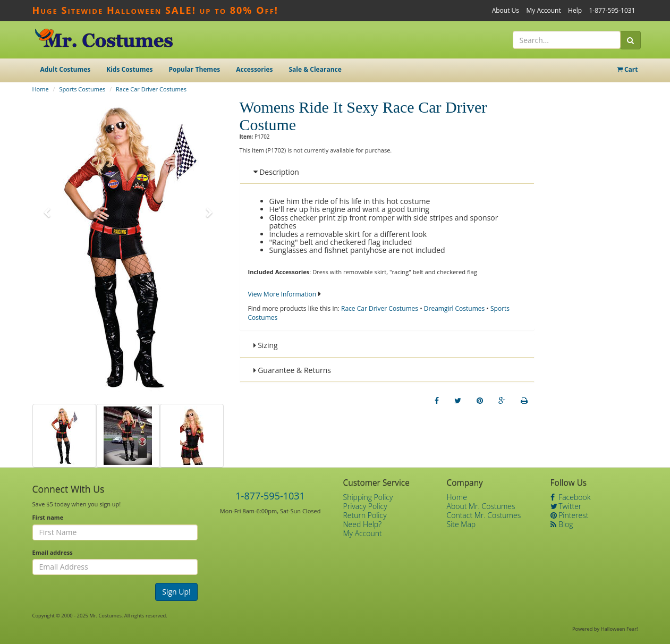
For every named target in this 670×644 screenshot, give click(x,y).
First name (48, 517)
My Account (543, 10)
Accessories (254, 69)
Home (41, 89)
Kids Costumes (129, 69)
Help (575, 10)
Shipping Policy (368, 497)
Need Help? (363, 524)
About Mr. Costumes (481, 506)
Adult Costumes (66, 69)
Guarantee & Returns (292, 370)
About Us (506, 10)
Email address (53, 552)
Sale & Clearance (315, 69)
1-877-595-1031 (612, 10)
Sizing (266, 345)
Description (276, 172)
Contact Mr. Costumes (484, 515)
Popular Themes (195, 69)
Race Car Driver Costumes (151, 89)
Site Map (461, 524)
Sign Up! (176, 592)
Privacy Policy (365, 506)
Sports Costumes (82, 89)
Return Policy (365, 515)
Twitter (566, 506)
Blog (562, 524)
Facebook (571, 497)
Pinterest (570, 515)
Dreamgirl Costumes (454, 308)
